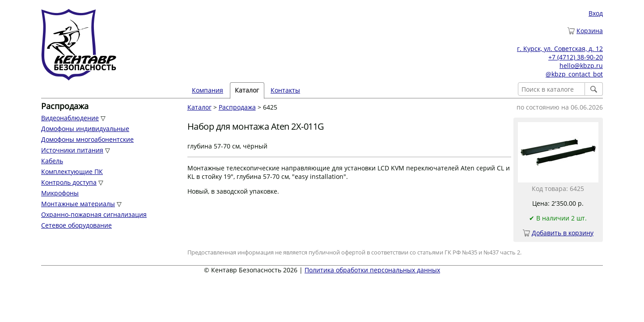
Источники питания (72, 150)
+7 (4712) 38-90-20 (576, 57)
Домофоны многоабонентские (87, 139)
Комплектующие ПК (72, 172)
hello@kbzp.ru (581, 66)
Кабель (52, 161)
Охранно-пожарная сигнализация (94, 214)
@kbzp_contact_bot (574, 74)
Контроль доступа (69, 182)
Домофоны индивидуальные (85, 129)
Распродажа (237, 107)
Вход (596, 13)
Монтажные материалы (78, 204)
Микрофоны (60, 193)
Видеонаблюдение (70, 118)
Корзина (590, 31)
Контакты (285, 90)
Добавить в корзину (563, 233)
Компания (208, 90)
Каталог (247, 90)
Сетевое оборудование (76, 225)
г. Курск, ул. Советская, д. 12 (560, 49)
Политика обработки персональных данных (372, 270)
